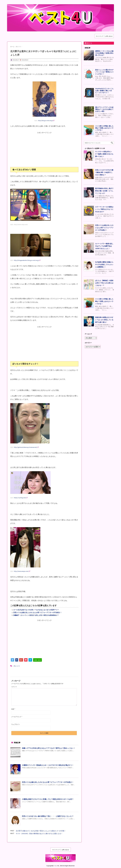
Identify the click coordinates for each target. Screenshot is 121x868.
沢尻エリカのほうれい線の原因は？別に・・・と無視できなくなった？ (48, 816)
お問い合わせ (109, 36)
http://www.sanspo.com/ (22, 571)
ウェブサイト (16, 724)
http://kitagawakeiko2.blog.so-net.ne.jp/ (27, 260)
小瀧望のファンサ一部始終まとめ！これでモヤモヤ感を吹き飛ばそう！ (48, 765)
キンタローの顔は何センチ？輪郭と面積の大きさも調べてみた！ (104, 154)
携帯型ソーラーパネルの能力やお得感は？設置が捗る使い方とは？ (104, 53)
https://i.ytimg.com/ (21, 498)
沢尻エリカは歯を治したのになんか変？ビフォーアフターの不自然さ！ (38, 612)
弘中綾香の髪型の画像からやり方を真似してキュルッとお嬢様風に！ (104, 264)
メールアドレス (17, 717)
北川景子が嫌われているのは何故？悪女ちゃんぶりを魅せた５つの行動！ (41, 831)
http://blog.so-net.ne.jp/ (46, 121)
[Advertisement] (44, 150)
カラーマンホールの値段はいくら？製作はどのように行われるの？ (104, 209)
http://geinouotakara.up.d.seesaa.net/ (26, 447)
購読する (88, 43)
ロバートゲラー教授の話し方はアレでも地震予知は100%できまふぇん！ (104, 246)
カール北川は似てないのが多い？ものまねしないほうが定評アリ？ (36, 610)
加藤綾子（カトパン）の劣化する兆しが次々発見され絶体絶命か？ (36, 615)
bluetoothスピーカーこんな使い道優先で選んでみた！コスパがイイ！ (104, 91)
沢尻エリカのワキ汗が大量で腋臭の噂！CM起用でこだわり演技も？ (104, 172)
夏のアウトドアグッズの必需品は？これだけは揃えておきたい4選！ (104, 109)
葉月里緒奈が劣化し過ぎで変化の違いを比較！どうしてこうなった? (104, 191)
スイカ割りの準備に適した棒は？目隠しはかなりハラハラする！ (104, 128)
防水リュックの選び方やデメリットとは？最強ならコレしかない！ (104, 72)
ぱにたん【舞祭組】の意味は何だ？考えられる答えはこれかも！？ (104, 283)
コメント (14, 687)
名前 (13, 709)
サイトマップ (100, 36)
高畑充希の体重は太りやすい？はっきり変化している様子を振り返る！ (104, 320)
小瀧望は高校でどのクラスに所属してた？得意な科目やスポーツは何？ (48, 799)
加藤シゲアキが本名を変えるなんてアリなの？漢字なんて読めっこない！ (49, 748)
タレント (17, 666)
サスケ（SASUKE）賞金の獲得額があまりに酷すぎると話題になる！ (39, 834)
